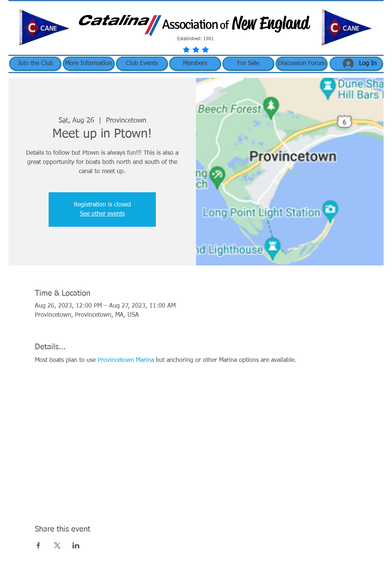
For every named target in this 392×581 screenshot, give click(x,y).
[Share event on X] (57, 545)
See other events (102, 214)
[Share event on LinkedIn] (76, 545)
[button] (89, 64)
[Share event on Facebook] (38, 545)
